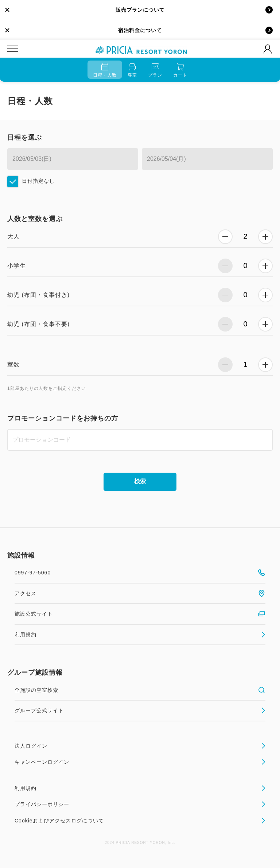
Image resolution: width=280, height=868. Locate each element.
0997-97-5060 (140, 573)
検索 (140, 481)
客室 (132, 71)
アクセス (140, 593)
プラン (155, 71)
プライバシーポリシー (140, 804)
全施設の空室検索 (140, 690)
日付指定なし (38, 181)
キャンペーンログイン (140, 762)
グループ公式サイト (140, 710)
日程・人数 (105, 71)
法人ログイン (140, 746)
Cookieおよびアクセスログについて (140, 821)
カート (180, 71)
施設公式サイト (140, 614)
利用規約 (140, 635)
